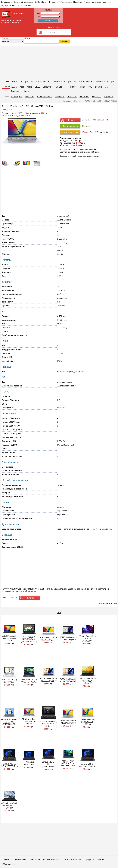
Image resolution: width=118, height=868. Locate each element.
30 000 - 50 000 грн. (105, 81)
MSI (107, 87)
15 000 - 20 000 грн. (62, 81)
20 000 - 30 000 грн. (83, 81)
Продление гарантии (94, 860)
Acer (22, 87)
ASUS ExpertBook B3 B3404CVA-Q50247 (9, 806)
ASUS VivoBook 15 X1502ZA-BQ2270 (49, 680)
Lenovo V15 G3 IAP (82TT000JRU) (9, 765)
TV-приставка (65, 2)
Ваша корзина (54, 27)
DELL (37, 87)
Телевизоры (6, 2)
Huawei (74, 87)
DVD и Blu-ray (41, 2)
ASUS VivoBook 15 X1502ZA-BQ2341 (68, 638)
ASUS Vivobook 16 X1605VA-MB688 (68, 722)
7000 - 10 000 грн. (20, 81)
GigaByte (47, 87)
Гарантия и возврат (73, 860)
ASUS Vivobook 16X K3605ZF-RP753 (88, 722)
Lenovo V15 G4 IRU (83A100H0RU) (49, 764)
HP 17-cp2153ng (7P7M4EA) (9, 681)
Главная (6, 860)
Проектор (78, 2)
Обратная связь (10, 864)
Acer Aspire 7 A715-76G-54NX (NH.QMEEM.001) (29, 639)
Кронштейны (27, 5)
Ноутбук (5, 5)
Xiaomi (26, 91)
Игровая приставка (92, 2)
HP (66, 87)
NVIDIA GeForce (44, 97)
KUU (90, 87)
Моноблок (14, 5)
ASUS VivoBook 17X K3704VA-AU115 (9, 638)
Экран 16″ (84, 97)
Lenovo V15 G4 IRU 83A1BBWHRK (88, 765)
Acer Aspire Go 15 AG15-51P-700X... (29, 681)
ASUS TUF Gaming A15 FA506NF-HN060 (49, 724)
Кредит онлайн (20, 860)
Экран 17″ (96, 97)
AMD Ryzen (17, 97)
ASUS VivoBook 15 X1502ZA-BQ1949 (68, 680)
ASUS (14, 87)
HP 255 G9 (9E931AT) (29, 763)
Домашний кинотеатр (23, 2)
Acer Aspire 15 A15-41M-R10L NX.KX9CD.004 (68, 763)
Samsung (16, 91)
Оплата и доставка (52, 860)
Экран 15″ (72, 97)
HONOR (58, 87)
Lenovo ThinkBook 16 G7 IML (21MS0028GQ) (9, 722)
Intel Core (29, 97)
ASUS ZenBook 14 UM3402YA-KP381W (88, 681)
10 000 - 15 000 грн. (40, 81)
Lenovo (99, 87)
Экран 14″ (60, 97)
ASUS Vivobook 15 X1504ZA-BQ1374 (49, 639)
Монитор (107, 2)
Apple (29, 87)
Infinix (83, 87)
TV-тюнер (53, 2)
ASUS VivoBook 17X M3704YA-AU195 (29, 721)
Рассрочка (35, 860)
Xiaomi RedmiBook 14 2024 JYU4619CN (88, 639)
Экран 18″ (109, 97)
